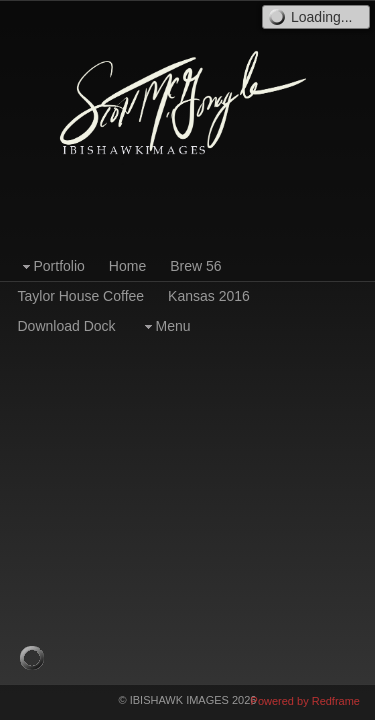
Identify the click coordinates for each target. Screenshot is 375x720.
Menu (165, 326)
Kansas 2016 (209, 296)
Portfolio (51, 266)
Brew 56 (195, 266)
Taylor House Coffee (81, 296)
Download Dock (67, 326)
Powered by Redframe (305, 701)
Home (127, 266)
